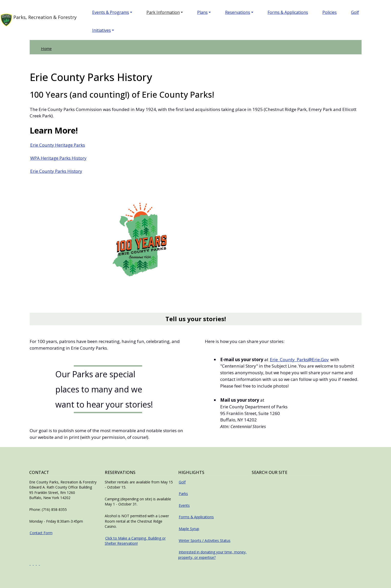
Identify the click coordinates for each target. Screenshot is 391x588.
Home (46, 48)
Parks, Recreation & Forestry (40, 20)
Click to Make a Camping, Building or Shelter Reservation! (135, 541)
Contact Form (41, 533)
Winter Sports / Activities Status (205, 540)
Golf (359, 12)
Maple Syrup (189, 529)
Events (184, 505)
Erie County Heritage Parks (58, 145)
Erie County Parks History (56, 171)
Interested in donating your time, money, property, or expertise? (212, 555)
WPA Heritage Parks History (58, 158)
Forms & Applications (292, 12)
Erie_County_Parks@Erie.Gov (299, 359)
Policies (334, 12)
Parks (183, 494)
